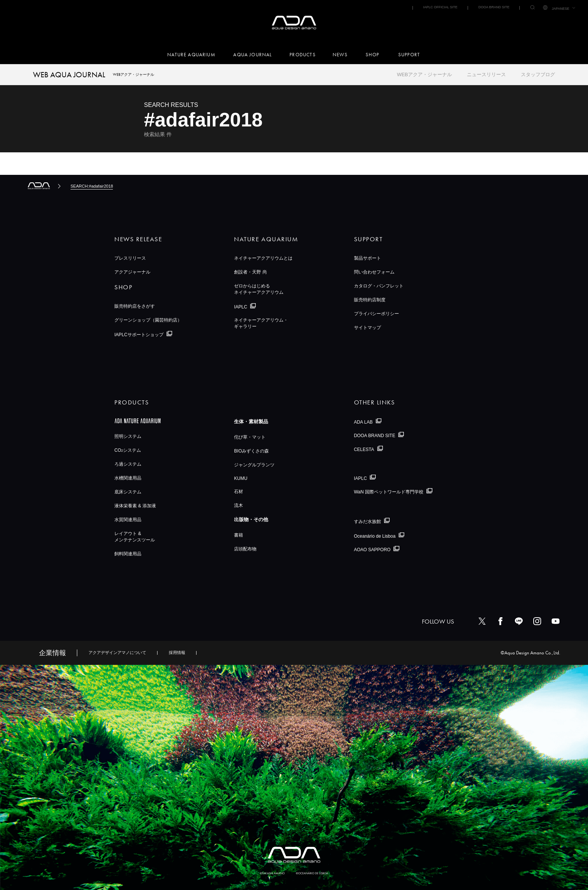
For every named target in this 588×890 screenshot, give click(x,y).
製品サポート (367, 258)
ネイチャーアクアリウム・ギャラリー (261, 323)
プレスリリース (130, 258)
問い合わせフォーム (374, 272)
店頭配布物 (245, 549)
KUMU (241, 478)
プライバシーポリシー (376, 314)
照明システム (128, 436)
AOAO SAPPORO (372, 550)
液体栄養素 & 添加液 (135, 506)
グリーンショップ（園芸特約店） (148, 320)
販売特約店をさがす (135, 306)
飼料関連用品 (128, 554)
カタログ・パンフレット (379, 286)
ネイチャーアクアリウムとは (263, 258)
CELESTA (364, 450)
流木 (238, 505)
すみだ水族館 (367, 522)
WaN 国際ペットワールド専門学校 (389, 492)
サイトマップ (367, 328)
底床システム (128, 492)
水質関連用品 (128, 520)
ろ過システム (128, 464)
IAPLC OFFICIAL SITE (440, 7)
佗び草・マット (250, 437)
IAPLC (241, 307)
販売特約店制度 (370, 300)
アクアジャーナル (132, 272)
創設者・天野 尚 (250, 272)
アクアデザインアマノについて (117, 652)
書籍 (238, 535)
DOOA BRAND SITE (494, 7)
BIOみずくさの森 (251, 451)
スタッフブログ (538, 74)
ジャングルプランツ (254, 465)
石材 (238, 492)
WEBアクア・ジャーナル (424, 74)
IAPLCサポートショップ (139, 335)
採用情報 (177, 652)
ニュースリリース (486, 74)
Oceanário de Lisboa (375, 536)
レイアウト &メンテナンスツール (135, 537)
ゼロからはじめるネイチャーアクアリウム (259, 289)
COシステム (128, 450)
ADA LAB (363, 422)
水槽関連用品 (128, 478)
